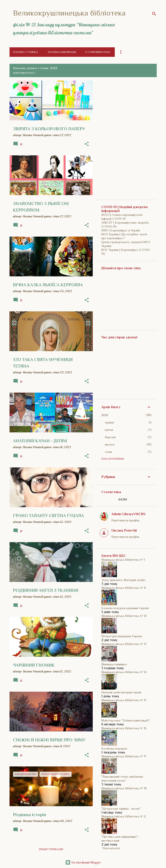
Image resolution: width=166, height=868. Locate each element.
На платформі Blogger (83, 862)
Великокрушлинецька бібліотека (69, 13)
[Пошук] (154, 14)
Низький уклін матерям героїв (121, 692)
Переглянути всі (24, 73)
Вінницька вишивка (114, 664)
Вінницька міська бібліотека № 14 (124, 672)
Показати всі (111, 848)
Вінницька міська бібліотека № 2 (124, 816)
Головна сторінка (26, 52)
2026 (105, 415)
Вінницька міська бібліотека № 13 (124, 644)
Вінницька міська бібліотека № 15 (124, 700)
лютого (110, 444)
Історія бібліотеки (98, 52)
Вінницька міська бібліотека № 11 (124, 588)
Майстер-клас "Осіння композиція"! (125, 720)
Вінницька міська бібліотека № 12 (124, 616)
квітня (109, 430)
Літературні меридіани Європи (122, 636)
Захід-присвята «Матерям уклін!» (123, 580)
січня (108, 452)
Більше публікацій (51, 849)
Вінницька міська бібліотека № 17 (124, 756)
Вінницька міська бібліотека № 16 (124, 728)
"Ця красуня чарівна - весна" (121, 809)
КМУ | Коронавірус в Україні (121, 230)
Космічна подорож (114, 749)
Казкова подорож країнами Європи (125, 608)
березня (110, 437)
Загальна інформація (62, 52)
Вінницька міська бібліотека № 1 (123, 560)
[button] (87, 144)
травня (109, 422)
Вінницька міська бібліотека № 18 (124, 788)
